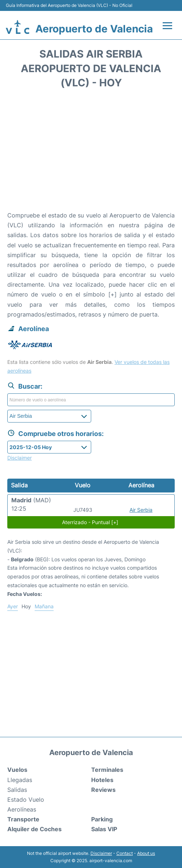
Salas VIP (104, 829)
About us (146, 853)
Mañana (44, 606)
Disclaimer (101, 853)
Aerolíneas (22, 809)
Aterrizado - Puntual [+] (90, 522)
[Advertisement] (91, 152)
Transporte (23, 819)
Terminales (107, 770)
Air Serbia (141, 510)
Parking (102, 819)
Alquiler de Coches (34, 829)
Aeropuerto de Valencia (94, 29)
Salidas (17, 790)
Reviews (103, 790)
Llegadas (20, 780)
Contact (125, 853)
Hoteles (102, 780)
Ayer (13, 606)
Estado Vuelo (26, 800)
